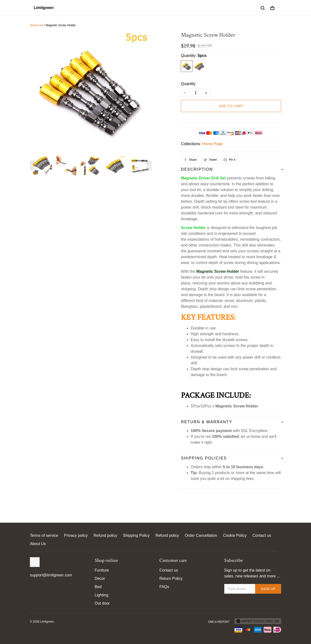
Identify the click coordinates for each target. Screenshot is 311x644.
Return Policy (171, 578)
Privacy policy (76, 535)
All (41, 25)
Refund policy (105, 535)
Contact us (262, 535)
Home (34, 25)
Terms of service (44, 535)
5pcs (202, 56)
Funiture (102, 570)
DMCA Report (219, 622)
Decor (100, 578)
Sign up (268, 589)
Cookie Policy (235, 535)
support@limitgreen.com (51, 575)
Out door (102, 603)
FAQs (164, 587)
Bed (98, 587)
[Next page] (149, 166)
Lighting (102, 595)
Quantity (188, 84)
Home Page (212, 144)
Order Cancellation (201, 535)
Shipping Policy (136, 535)
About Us (38, 544)
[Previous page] (32, 166)
